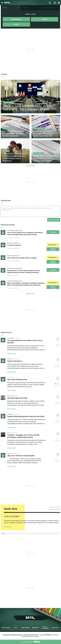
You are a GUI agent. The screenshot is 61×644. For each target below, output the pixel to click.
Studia (16, 24)
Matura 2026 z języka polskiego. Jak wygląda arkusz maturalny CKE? (43, 133)
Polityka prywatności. (17, 635)
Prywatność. (6, 635)
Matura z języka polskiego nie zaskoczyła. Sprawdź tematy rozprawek (14, 133)
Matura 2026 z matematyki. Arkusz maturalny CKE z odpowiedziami (28, 108)
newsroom (35, 628)
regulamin (55, 628)
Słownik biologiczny (54, 509)
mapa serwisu (26, 628)
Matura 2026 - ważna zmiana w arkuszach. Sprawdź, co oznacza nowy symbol (46, 158)
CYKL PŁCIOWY (12, 516)
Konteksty (6, 151)
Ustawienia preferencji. (31, 635)
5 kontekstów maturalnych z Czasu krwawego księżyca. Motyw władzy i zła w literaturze (15, 157)
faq (16, 628)
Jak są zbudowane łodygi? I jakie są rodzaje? (22, 258)
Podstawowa (16, 19)
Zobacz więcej (30, 166)
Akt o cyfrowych (45, 628)
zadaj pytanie (54, 220)
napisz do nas (6, 628)
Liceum (45, 19)
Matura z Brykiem (9, 102)
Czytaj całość (8, 527)
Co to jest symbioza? (14, 245)
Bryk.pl (3, 533)
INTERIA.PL (48, 635)
